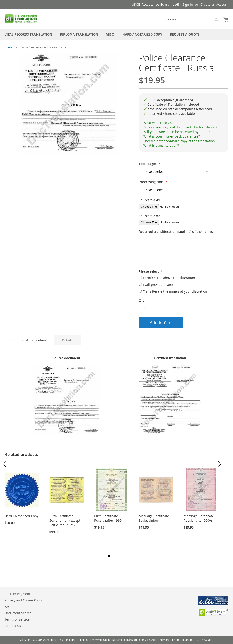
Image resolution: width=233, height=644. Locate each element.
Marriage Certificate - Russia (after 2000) (200, 518)
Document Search (18, 613)
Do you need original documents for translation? (180, 127)
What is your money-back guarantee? (172, 136)
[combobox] (192, 20)
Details (67, 340)
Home (8, 47)
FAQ (8, 607)
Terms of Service (17, 619)
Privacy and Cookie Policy (24, 600)
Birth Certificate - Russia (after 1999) (108, 518)
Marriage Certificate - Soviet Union (155, 518)
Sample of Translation (29, 340)
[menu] (116, 34)
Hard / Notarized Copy (22, 516)
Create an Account (214, 4)
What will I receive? (158, 123)
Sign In (188, 4)
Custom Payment (17, 594)
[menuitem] (28, 34)
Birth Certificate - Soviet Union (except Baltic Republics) (65, 520)
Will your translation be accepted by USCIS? (176, 132)
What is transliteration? (161, 145)
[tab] (184, 123)
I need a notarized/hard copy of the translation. (180, 141)
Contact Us (13, 626)
